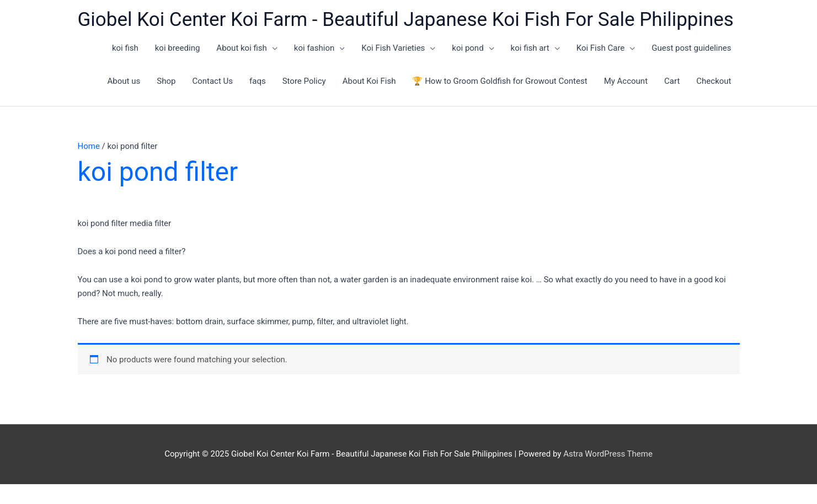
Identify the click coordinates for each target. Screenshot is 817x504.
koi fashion (314, 48)
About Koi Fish (369, 81)
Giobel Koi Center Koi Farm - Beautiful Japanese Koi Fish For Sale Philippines (406, 20)
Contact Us (212, 81)
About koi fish (242, 48)
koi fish (125, 48)
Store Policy (304, 81)
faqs (258, 81)
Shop (166, 81)
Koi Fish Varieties (393, 48)
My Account (626, 81)
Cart (672, 81)
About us (124, 81)
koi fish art (530, 48)
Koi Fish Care (601, 48)
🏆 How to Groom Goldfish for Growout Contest (500, 81)
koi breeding (178, 48)
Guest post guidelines (691, 48)
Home (89, 146)
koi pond (468, 48)
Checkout (714, 81)
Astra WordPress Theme (608, 454)
